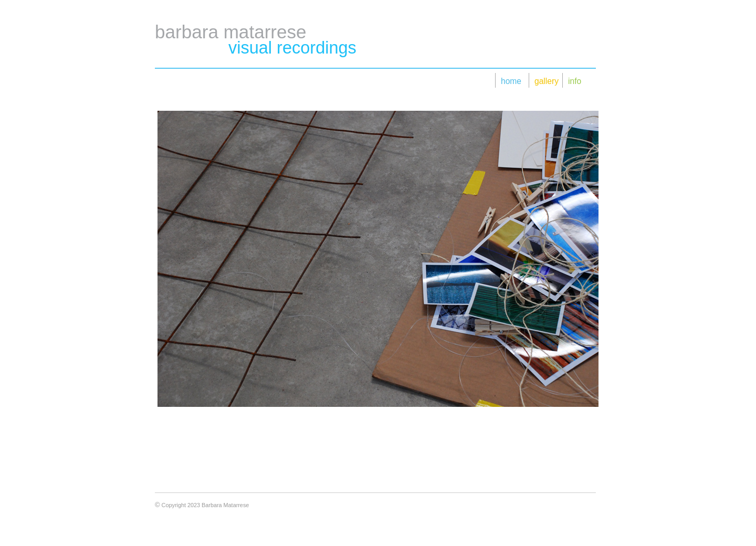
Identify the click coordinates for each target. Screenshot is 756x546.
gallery (545, 81)
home (511, 81)
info (575, 81)
